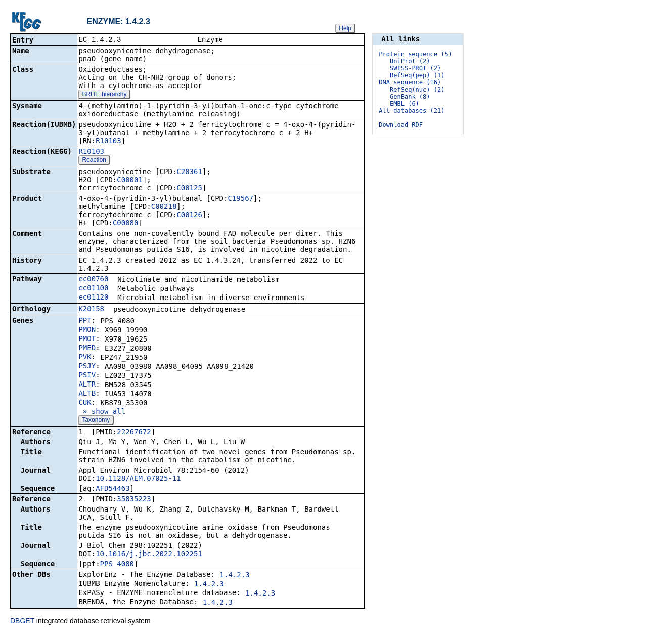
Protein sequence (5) (415, 54)
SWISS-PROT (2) (415, 68)
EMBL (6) (405, 104)
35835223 (134, 500)
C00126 (189, 216)
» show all (102, 412)
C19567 (240, 199)
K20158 (91, 310)
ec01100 (93, 289)
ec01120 (93, 298)
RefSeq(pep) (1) (417, 75)
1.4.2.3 (235, 576)
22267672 (134, 433)
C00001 (130, 181)
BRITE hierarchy (104, 95)
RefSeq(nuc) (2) (417, 90)
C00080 (126, 224)
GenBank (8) (410, 97)
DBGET (22, 622)
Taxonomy (96, 421)
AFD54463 (113, 489)
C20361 (189, 173)
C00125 (189, 189)
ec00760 (93, 280)
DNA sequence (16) (410, 82)
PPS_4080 (117, 565)
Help (345, 28)
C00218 (164, 207)
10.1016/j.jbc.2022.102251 (149, 555)
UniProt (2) (410, 61)
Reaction (94, 161)
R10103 (108, 142)
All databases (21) (412, 111)
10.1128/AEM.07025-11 (138, 479)
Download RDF (401, 125)
